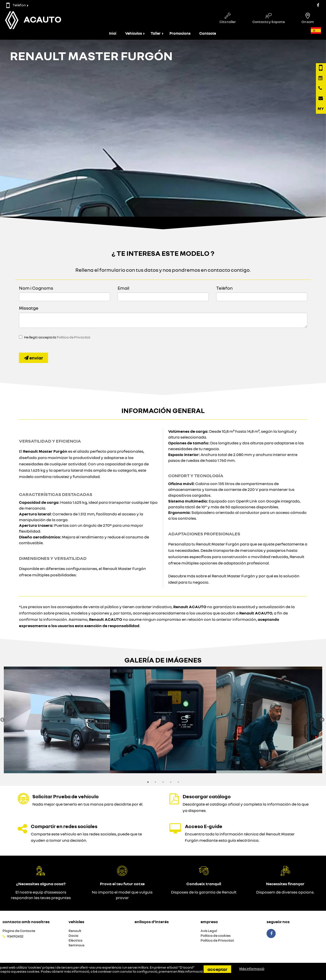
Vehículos (134, 33)
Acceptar (217, 969)
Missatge (29, 308)
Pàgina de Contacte (19, 931)
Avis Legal (209, 931)
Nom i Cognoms (36, 288)
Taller (156, 33)
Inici (113, 33)
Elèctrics (75, 940)
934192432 (15, 936)
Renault (75, 931)
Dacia (73, 936)
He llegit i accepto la (57, 337)
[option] (57, 720)
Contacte (208, 33)
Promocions (180, 33)
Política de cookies (216, 936)
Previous (3, 720)
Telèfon (16, 5)
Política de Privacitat (73, 337)
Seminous (77, 945)
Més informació (190, 971)
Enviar (34, 358)
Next (322, 720)
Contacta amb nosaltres (26, 922)
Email (123, 288)
